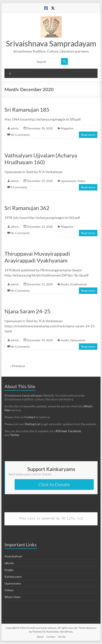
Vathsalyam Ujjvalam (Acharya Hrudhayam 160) (41, 159)
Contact (30, 417)
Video (81, 181)
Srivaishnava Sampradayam (51, 43)
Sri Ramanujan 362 (27, 208)
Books (65, 284)
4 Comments (19, 187)
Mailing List (32, 424)
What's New (12, 597)
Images (9, 570)
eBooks (9, 563)
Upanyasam (68, 181)
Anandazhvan (13, 556)
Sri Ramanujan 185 (27, 110)
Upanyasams (13, 583)
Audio (65, 340)
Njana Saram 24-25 (27, 311)
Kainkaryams (13, 577)
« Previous (17, 366)
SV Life (62, 637)
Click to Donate (54, 484)
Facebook (75, 431)
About (40, 637)
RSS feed (61, 431)
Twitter (15, 435)
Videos (9, 590)
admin (15, 128)
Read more (88, 135)
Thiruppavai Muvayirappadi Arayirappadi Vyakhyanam (37, 257)
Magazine (67, 128)
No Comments (20, 135)
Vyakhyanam (79, 284)
